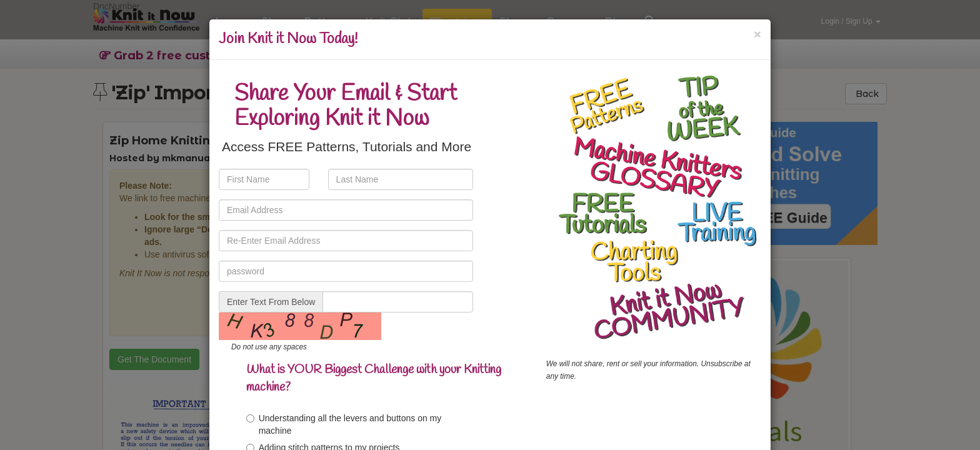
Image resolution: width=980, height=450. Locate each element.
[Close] (757, 34)
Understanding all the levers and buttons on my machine (344, 424)
